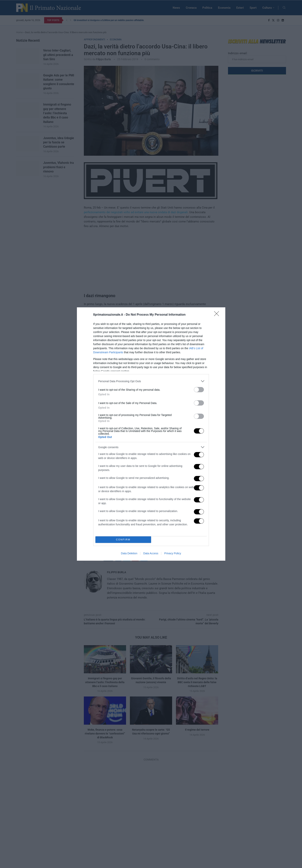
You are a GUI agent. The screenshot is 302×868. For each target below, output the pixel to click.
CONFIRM (123, 540)
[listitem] (151, 381)
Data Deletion (129, 553)
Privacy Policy (173, 553)
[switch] (199, 390)
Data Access (151, 553)
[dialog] (151, 434)
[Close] (218, 315)
